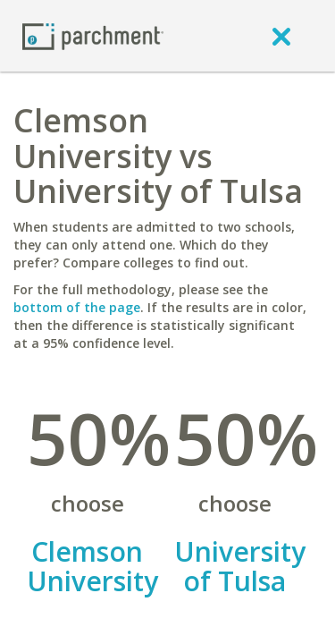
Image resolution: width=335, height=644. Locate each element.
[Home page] (93, 35)
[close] (281, 36)
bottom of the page (77, 307)
